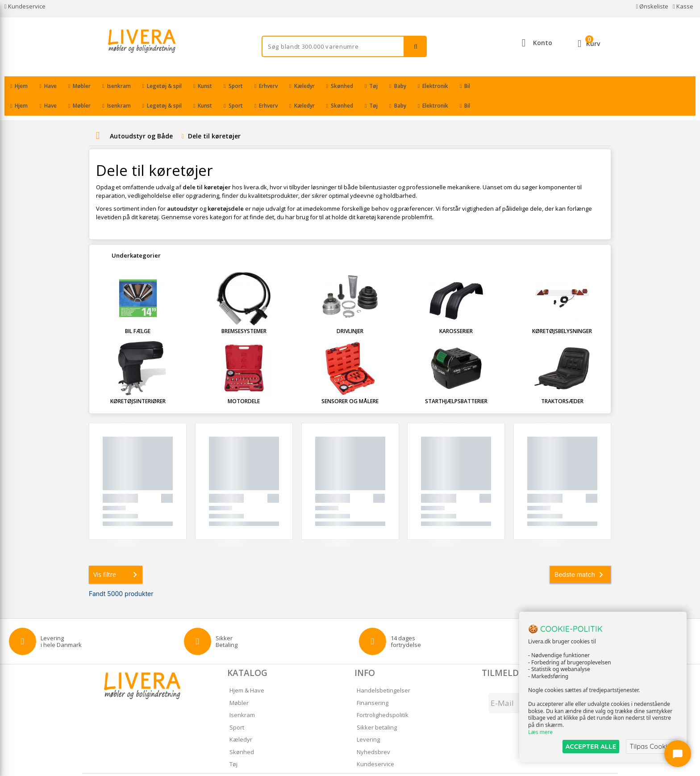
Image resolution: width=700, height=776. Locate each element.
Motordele (244, 382)
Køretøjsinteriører (138, 382)
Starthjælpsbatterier (456, 382)
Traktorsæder (562, 382)
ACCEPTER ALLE (591, 746)
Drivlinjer (350, 311)
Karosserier (456, 311)
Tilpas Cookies (652, 746)
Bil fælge (138, 311)
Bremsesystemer (244, 311)
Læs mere (540, 732)
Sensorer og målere (350, 382)
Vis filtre (117, 555)
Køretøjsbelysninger (562, 311)
